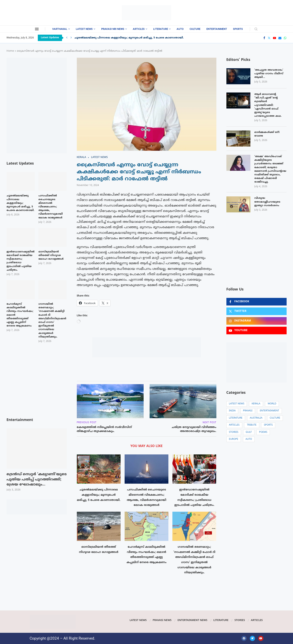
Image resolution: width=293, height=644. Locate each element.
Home (10, 51)
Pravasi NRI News (113, 29)
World (272, 404)
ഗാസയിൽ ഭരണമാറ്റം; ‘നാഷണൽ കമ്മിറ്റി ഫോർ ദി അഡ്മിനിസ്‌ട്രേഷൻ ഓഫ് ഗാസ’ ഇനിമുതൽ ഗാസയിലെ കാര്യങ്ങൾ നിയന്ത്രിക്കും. (52, 320)
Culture (195, 29)
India (232, 411)
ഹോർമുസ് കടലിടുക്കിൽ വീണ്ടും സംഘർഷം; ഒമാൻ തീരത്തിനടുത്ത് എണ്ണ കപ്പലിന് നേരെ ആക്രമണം (20, 315)
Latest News (84, 29)
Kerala (256, 404)
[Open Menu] (37, 29)
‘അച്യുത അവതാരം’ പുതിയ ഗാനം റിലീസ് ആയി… (269, 74)
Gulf (249, 432)
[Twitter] (269, 38)
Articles (139, 29)
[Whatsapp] (285, 38)
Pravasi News (162, 620)
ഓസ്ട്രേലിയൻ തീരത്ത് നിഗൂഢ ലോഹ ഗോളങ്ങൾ (51, 255)
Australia (256, 418)
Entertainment (217, 29)
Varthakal (60, 29)
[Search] (256, 29)
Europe (234, 439)
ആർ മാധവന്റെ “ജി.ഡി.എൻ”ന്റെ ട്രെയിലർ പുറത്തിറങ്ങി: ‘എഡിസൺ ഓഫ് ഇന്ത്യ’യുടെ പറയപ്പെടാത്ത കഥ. (268, 105)
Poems (263, 432)
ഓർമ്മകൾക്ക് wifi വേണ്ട (267, 134)
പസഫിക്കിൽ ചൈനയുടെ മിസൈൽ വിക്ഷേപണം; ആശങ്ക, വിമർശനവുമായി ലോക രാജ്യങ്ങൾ (51, 207)
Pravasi (248, 411)
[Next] (71, 38)
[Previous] (67, 38)
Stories (234, 432)
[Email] (280, 38)
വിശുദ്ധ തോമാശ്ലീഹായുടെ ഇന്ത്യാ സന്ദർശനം (267, 202)
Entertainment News (192, 620)
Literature (161, 29)
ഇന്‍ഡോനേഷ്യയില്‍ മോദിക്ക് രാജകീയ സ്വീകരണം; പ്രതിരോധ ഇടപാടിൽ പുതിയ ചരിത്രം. (21, 261)
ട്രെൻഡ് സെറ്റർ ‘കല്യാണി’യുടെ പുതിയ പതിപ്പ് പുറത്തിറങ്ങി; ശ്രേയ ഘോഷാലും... (37, 479)
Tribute (252, 425)
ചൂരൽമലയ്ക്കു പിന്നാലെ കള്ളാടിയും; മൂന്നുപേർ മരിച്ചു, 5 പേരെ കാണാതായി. (129, 38)
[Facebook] (264, 38)
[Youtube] (274, 38)
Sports (238, 29)
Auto (180, 29)
